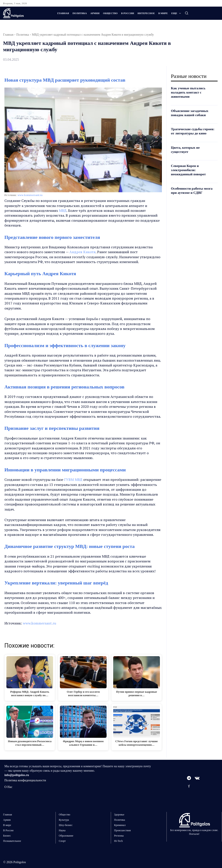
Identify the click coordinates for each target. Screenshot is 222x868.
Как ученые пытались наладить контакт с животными (193, 90)
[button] (187, 13)
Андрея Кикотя (82, 252)
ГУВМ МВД (73, 480)
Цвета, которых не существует (192, 142)
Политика (23, 35)
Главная (8, 35)
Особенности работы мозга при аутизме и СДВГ (193, 180)
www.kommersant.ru (30, 195)
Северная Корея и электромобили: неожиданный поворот (192, 160)
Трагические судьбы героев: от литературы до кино (192, 126)
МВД (63, 211)
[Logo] (27, 13)
